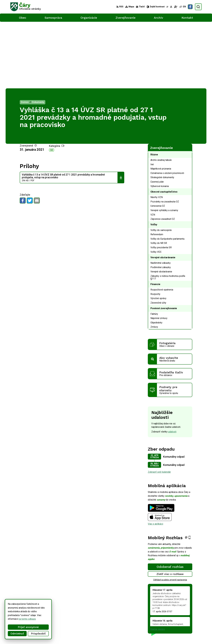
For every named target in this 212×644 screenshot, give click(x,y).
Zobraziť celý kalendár (159, 405)
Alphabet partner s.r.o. (49, 636)
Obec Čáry (85, 636)
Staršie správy (158, 563)
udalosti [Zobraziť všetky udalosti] (172, 365)
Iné (52, 83)
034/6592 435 (191, 619)
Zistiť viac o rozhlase (170, 507)
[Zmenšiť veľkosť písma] (167, 7)
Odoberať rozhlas (170, 500)
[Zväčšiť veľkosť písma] (176, 7)
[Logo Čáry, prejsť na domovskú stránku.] (26, 7)
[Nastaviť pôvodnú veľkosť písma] (171, 7)
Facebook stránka (192, 626)
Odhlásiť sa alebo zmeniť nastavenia (170, 513)
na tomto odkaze (12, 619)
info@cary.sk (190, 622)
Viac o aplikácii (155, 457)
